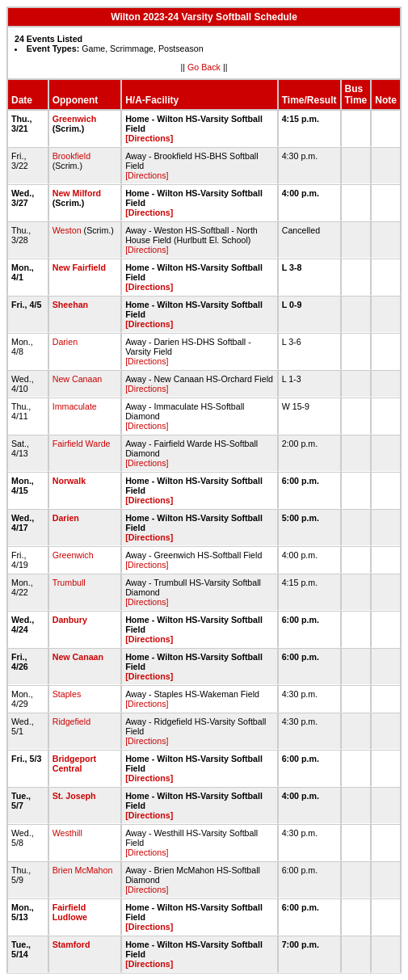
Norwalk (69, 481)
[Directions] (149, 138)
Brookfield (72, 156)
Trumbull (69, 583)
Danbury (70, 620)
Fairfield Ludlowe (70, 912)
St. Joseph (74, 796)
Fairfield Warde (82, 444)
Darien (65, 342)
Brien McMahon (83, 870)
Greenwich (74, 119)
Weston (67, 230)
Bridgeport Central (74, 763)
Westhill (67, 833)
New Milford (77, 193)
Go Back (204, 67)
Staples (67, 694)
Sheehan (70, 305)
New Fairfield (79, 267)
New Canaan (78, 379)
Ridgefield (72, 721)
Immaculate (75, 406)
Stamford (72, 944)
